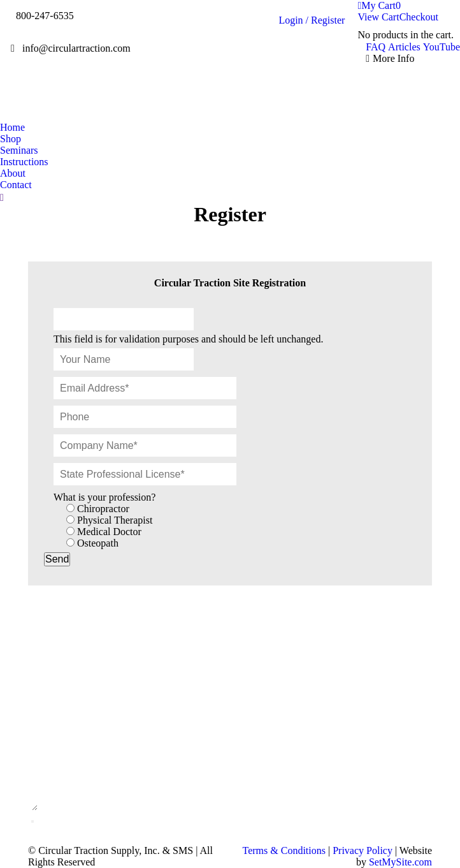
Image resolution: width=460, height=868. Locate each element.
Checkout (419, 17)
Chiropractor (103, 509)
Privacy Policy (363, 850)
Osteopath (98, 543)
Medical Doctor (109, 532)
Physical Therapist (115, 520)
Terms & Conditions (284, 850)
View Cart (378, 17)
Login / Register (312, 20)
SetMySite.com (400, 862)
